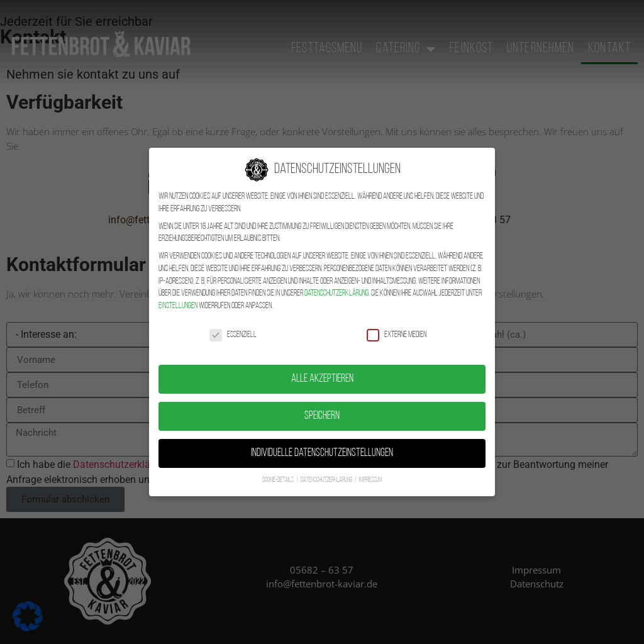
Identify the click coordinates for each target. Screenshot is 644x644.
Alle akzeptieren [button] (322, 368)
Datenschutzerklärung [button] (327, 468)
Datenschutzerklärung (336, 281)
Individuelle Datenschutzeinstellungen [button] (322, 442)
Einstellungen (178, 294)
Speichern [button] (322, 405)
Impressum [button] (371, 468)
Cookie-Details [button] (279, 468)
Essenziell (233, 323)
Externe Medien (397, 323)
